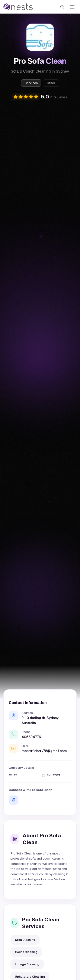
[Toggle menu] (72, 7)
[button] (40, 97)
